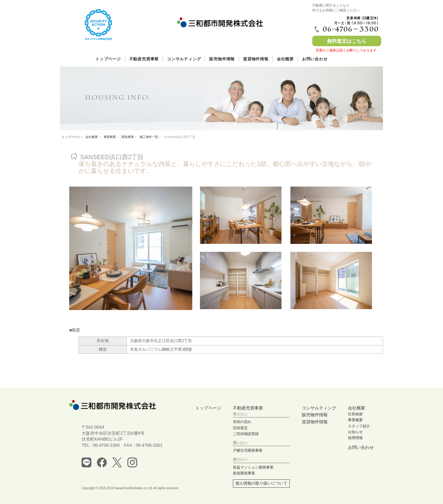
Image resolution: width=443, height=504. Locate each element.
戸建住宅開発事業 (248, 450)
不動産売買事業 (144, 59)
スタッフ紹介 (359, 426)
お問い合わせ (315, 59)
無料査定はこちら (347, 41)
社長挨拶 (355, 414)
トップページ (108, 59)
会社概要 (285, 59)
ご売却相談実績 (246, 434)
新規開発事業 (244, 473)
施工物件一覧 (149, 137)
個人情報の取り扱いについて (261, 483)
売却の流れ (242, 422)
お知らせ (355, 432)
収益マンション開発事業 (253, 467)
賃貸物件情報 (256, 59)
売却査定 (240, 428)
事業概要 (110, 137)
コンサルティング (184, 59)
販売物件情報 (222, 59)
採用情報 (355, 438)
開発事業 (128, 137)
